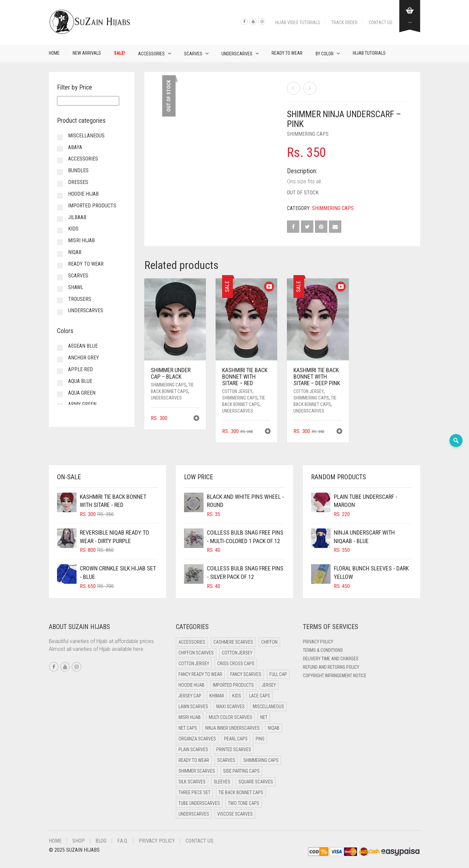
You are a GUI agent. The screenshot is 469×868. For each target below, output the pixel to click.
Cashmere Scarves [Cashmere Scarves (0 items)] (233, 642)
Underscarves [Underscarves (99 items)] (194, 814)
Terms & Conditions (323, 650)
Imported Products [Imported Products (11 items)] (233, 685)
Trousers (80, 299)
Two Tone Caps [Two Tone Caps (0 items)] (244, 803)
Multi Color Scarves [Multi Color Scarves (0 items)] (230, 717)
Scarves (193, 54)
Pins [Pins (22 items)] (260, 739)
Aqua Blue (80, 381)
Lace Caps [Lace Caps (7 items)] (260, 696)
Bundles (78, 170)
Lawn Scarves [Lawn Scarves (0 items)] (193, 707)
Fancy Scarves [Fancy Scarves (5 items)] (246, 674)
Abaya (75, 147)
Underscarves (237, 54)
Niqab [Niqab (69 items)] (274, 728)
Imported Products (92, 206)
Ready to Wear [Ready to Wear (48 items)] (194, 760)
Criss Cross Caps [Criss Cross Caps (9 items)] (236, 664)
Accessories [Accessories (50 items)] (192, 642)
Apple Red (80, 369)
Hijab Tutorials (369, 53)
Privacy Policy (318, 642)
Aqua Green (82, 393)
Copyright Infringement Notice (335, 676)
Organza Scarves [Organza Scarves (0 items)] (197, 739)
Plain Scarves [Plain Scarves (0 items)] (193, 749)
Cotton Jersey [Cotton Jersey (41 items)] (237, 653)
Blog (101, 841)
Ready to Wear (287, 53)
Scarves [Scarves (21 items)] (226, 760)
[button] (196, 419)
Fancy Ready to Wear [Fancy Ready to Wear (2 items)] (200, 674)
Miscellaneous (86, 136)
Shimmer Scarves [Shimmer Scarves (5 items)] (197, 771)
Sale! (120, 53)
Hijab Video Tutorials (298, 22)
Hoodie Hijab (83, 194)
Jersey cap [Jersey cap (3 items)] (190, 696)
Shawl (76, 287)
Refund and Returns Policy (331, 667)
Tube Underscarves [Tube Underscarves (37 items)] (199, 803)
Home (54, 53)
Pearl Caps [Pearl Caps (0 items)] (236, 739)
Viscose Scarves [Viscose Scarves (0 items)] (235, 814)
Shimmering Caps (308, 134)
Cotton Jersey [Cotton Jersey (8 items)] (194, 664)
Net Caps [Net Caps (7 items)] (188, 728)
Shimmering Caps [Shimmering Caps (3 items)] (261, 760)
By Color (325, 54)
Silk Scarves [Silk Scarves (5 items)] (192, 782)
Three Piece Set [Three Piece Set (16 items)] (194, 792)
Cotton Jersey (237, 391)
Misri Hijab (81, 240)
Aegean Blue (83, 346)
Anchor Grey (84, 358)
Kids (73, 229)
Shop (78, 841)
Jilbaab (77, 217)
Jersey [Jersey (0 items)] (269, 685)
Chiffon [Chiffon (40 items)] (269, 642)
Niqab (75, 252)
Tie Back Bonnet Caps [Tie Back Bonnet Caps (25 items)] (241, 792)
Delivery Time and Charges (331, 659)
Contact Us (381, 22)
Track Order (344, 22)
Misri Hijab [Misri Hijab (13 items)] (190, 717)
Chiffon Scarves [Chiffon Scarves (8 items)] (196, 653)
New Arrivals (87, 53)
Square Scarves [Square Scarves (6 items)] (256, 782)
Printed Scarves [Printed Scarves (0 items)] (234, 749)
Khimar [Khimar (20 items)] (217, 696)
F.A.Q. (123, 841)
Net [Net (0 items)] (264, 717)
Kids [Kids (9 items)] (237, 696)
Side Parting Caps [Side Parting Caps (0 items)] (241, 771)
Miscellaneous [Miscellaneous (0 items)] (268, 707)
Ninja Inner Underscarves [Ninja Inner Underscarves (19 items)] (232, 728)
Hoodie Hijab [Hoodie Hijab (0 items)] (192, 685)
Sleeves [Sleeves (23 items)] (222, 782)
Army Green (82, 404)
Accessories (151, 54)
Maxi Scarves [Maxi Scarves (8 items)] (230, 707)
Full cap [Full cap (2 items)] (278, 674)
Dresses (78, 182)
